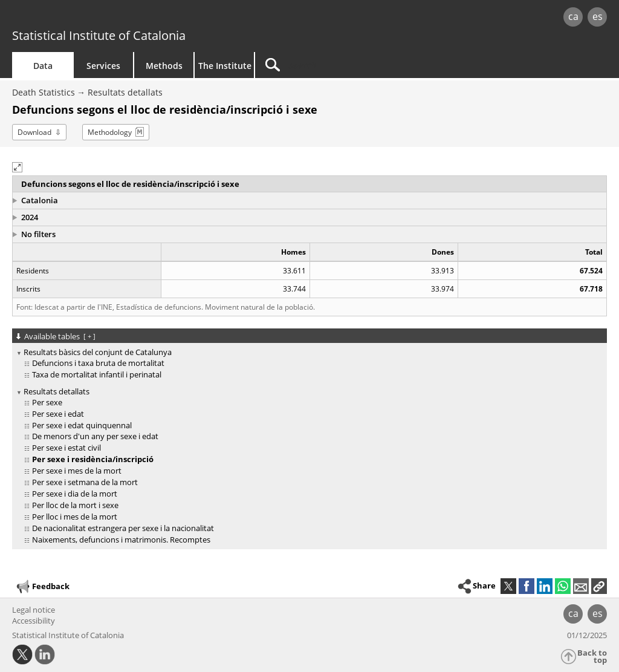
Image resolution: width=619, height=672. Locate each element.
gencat (131, 18)
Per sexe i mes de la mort (77, 471)
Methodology (110, 132)
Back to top (592, 657)
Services (103, 66)
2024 (30, 217)
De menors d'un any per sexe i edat (95, 436)
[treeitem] (307, 364)
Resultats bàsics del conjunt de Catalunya (98, 352)
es (598, 16)
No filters (38, 234)
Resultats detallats (125, 92)
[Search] (358, 65)
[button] (17, 167)
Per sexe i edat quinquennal (82, 425)
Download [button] (34, 132)
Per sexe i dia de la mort (75, 494)
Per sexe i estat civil (66, 448)
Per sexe (47, 402)
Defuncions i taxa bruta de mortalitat (98, 363)
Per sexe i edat (58, 414)
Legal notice (34, 610)
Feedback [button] (42, 587)
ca (573, 16)
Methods (164, 66)
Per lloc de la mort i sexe (75, 505)
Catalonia (40, 200)
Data (43, 66)
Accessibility (34, 621)
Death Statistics (44, 92)
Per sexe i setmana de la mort (85, 482)
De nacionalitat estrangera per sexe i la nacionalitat (123, 528)
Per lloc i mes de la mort (75, 517)
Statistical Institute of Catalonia (99, 35)
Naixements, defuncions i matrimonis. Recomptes (121, 540)
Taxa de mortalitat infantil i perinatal (97, 374)
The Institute (225, 66)
